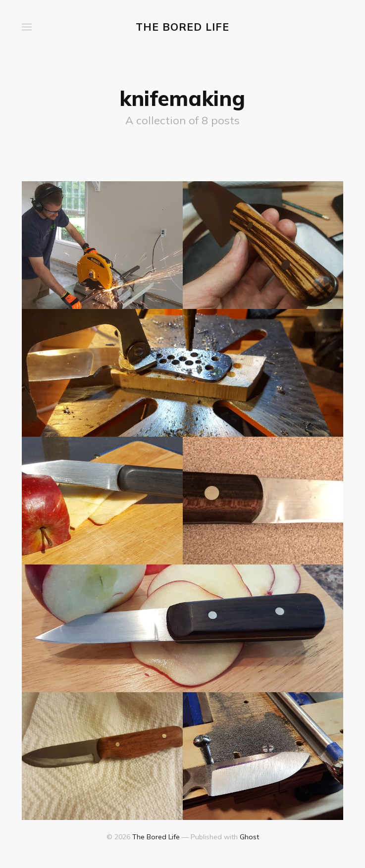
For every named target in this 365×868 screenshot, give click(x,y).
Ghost (249, 837)
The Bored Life (182, 27)
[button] (27, 27)
